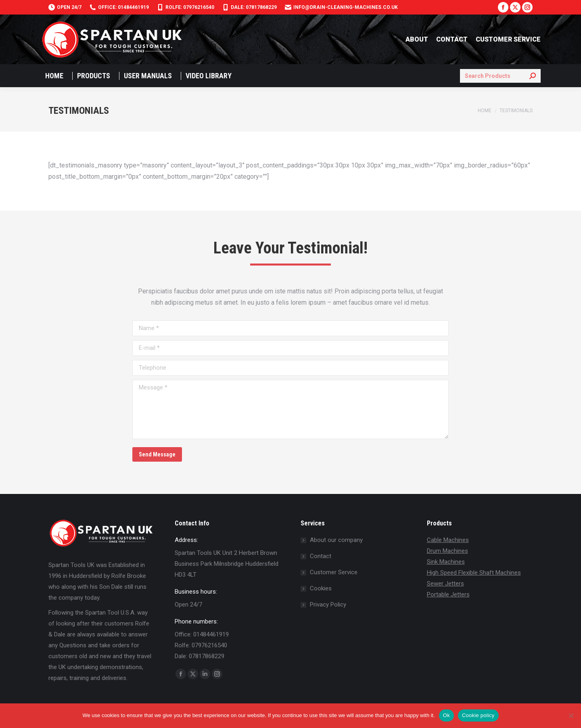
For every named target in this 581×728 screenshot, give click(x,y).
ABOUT (417, 39)
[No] (571, 715)
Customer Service (334, 572)
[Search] (500, 76)
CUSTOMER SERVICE (508, 39)
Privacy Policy (328, 605)
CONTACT (452, 39)
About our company (336, 540)
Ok (446, 715)
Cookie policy (478, 715)
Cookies (321, 588)
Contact (321, 556)
